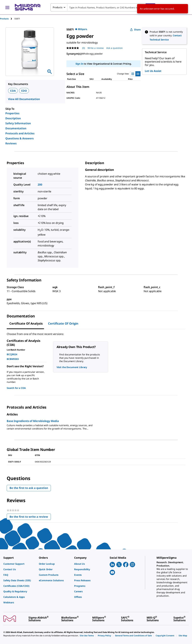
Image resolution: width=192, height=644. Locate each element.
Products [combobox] (58, 7)
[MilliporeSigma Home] (28, 7)
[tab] (7, 19)
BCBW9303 (13, 359)
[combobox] (103, 7)
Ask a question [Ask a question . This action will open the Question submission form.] (114, 48)
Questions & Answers (20, 138)
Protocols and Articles (20, 133)
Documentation (16, 128)
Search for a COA (16, 388)
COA (13, 91)
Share (135, 30)
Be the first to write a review (30, 517)
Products (4, 19)
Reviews (11, 143)
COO (24, 91)
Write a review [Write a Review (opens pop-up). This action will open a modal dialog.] (96, 48)
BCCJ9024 (12, 354)
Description (13, 118)
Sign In (79, 64)
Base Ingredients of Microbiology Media (33, 421)
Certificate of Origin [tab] (63, 323)
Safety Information (18, 123)
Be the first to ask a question (29, 488)
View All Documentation (24, 99)
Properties (12, 113)
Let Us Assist (153, 71)
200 (40, 185)
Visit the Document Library (72, 367)
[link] (19, 564)
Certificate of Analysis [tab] (26, 323)
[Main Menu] (7, 7)
